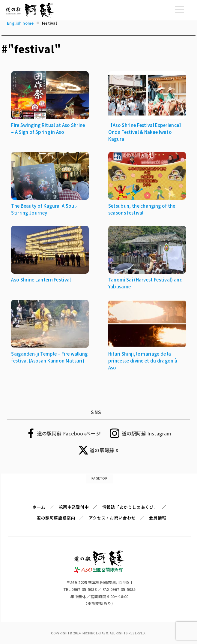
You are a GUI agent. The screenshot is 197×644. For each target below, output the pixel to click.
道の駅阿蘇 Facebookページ (69, 433)
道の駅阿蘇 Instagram (146, 433)
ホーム (39, 507)
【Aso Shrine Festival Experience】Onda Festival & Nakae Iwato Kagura (146, 132)
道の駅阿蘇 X (104, 450)
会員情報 (158, 518)
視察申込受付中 (74, 507)
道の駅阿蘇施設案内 (56, 518)
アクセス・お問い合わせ (112, 518)
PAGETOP (99, 478)
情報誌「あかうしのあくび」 (130, 507)
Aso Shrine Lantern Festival (41, 280)
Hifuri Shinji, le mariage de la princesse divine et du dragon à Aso (143, 361)
